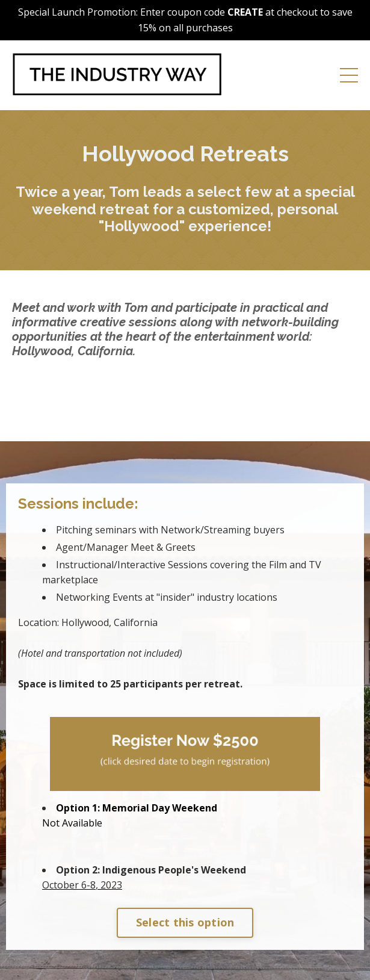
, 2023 (82, 885)
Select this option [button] (185, 922)
